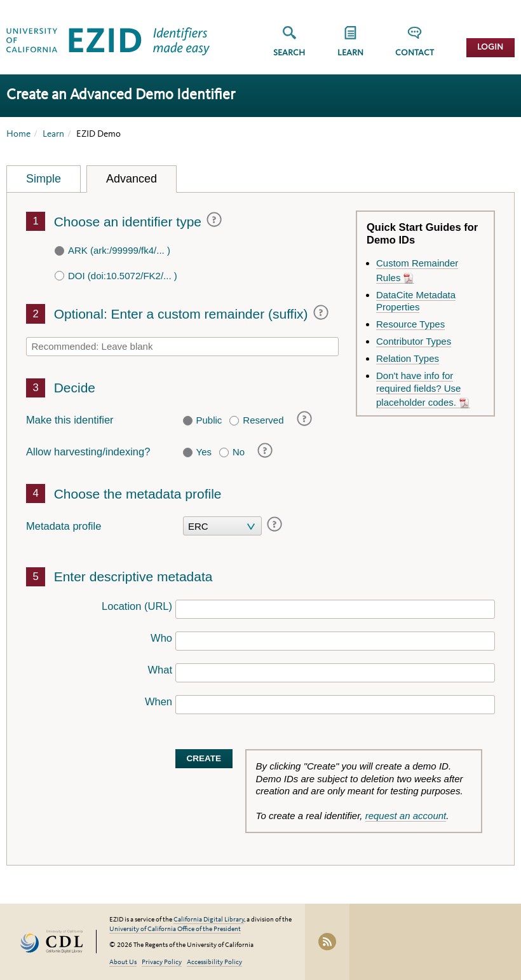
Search (289, 53)
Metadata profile (64, 526)
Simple (44, 179)
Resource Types (410, 324)
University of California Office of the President (175, 929)
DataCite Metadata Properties (416, 301)
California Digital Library (209, 920)
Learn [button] (350, 53)
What (160, 670)
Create (204, 758)
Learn (53, 135)
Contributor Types (414, 341)
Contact (415, 53)
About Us (123, 963)
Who (161, 638)
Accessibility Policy (214, 963)
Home (18, 135)
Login (490, 47)
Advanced (132, 179)
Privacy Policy (162, 963)
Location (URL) (137, 606)
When (159, 701)
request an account (406, 816)
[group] (350, 45)
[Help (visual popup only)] (212, 220)
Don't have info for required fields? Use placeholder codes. (418, 389)
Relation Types (408, 358)
